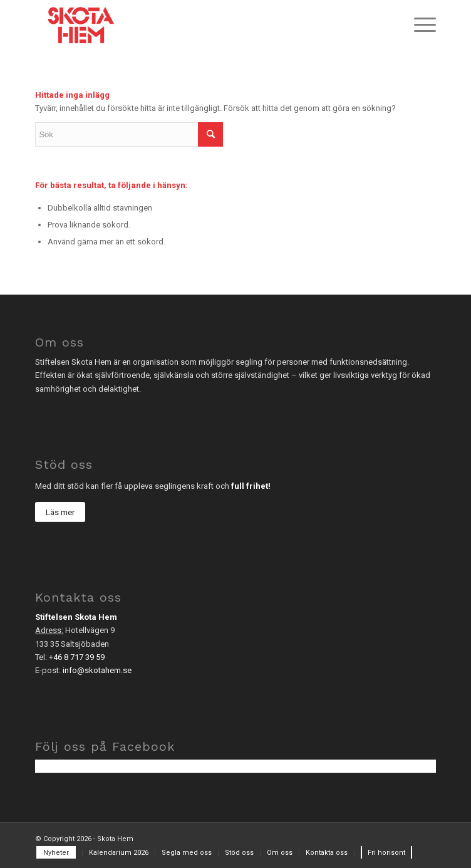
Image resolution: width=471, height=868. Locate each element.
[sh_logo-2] (195, 25)
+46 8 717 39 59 (77, 657)
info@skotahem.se (97, 670)
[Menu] (419, 25)
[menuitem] (419, 25)
